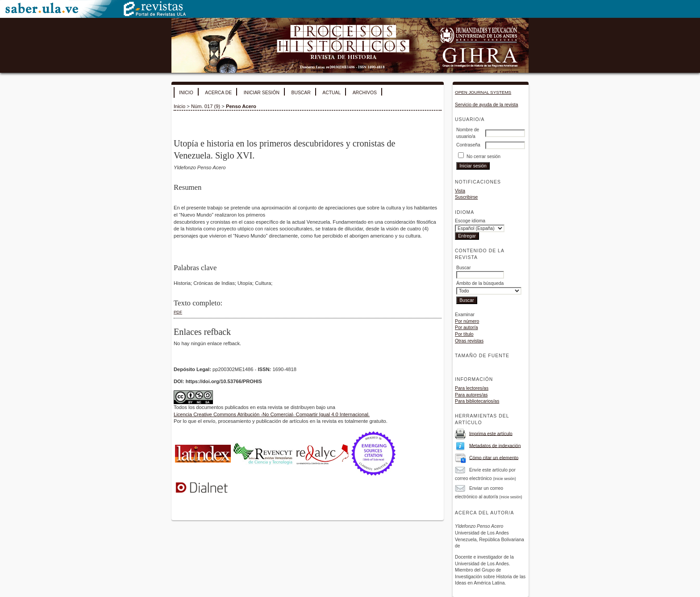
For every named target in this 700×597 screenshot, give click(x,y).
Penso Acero (241, 106)
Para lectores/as (472, 388)
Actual (331, 93)
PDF (178, 312)
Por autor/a (466, 328)
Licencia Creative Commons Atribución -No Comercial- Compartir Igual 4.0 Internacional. (272, 414)
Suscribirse (466, 197)
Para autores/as (471, 395)
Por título (464, 334)
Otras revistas (469, 341)
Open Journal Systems (483, 92)
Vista (460, 191)
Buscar (301, 93)
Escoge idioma (470, 221)
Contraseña (468, 145)
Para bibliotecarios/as (477, 401)
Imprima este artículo (491, 433)
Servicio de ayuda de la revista (487, 105)
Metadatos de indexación (495, 445)
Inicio (186, 93)
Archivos (365, 93)
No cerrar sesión (483, 157)
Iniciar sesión (262, 93)
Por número (467, 321)
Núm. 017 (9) (206, 106)
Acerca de (218, 93)
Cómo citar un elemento (494, 457)
